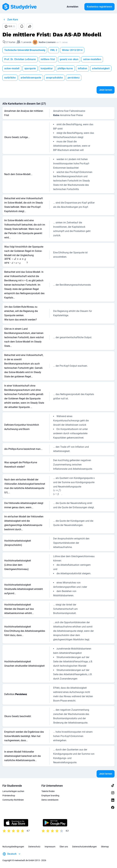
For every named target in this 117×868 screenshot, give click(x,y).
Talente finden (48, 791)
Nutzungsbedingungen (13, 847)
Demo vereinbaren (50, 800)
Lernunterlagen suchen (13, 791)
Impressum (50, 847)
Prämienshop (9, 796)
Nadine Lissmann (47, 42)
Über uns (64, 847)
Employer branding (50, 796)
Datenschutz (34, 847)
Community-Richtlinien (13, 800)
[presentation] (15, 261)
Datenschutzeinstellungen (84, 847)
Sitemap (105, 847)
